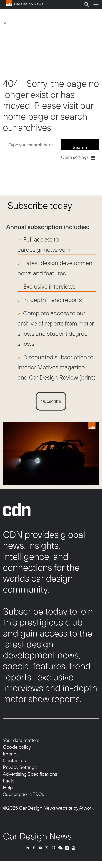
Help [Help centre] (8, 787)
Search (80, 147)
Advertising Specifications (30, 774)
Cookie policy (17, 747)
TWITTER (48, 852)
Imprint (10, 754)
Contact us (14, 760)
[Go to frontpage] (24, 3)
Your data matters (21, 740)
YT (41, 852)
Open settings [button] (75, 157)
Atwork (86, 808)
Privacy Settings (20, 767)
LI (28, 852)
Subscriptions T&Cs (24, 794)
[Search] (86, 4)
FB (35, 852)
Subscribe (51, 401)
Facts (9, 781)
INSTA (54, 852)
